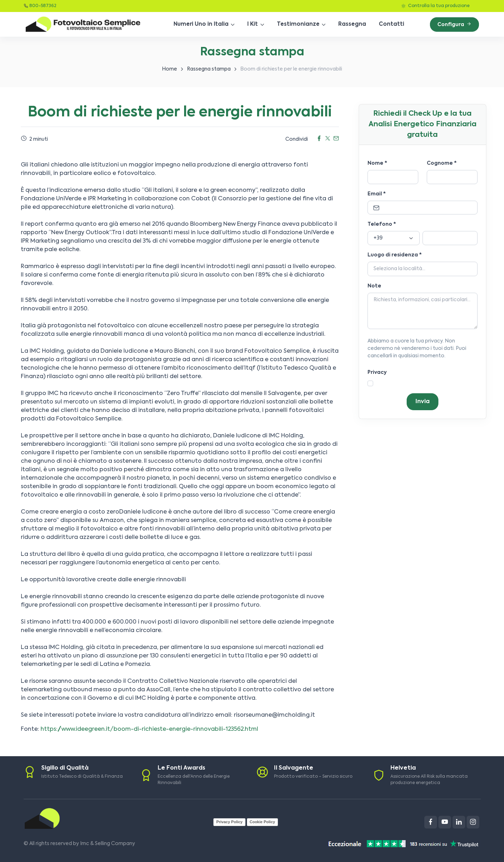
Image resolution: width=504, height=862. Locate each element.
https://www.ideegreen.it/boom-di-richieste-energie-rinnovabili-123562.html (149, 729)
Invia (423, 402)
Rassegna (352, 24)
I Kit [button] (253, 24)
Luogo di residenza (395, 255)
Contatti (391, 24)
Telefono (382, 224)
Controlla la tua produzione (435, 6)
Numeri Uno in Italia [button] (201, 24)
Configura (454, 24)
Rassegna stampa (209, 69)
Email (377, 194)
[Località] (423, 269)
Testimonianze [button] (298, 24)
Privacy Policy (229, 822)
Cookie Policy (262, 822)
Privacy (377, 372)
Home (169, 69)
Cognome (442, 163)
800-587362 (43, 6)
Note (374, 286)
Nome (377, 163)
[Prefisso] (394, 238)
